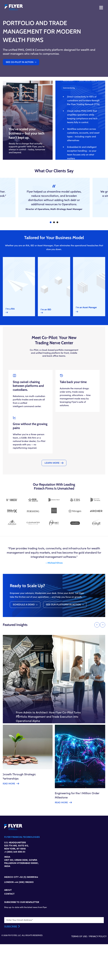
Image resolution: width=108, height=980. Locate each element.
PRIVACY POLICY (98, 972)
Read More (9, 817)
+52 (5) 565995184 (29, 912)
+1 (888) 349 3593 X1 (15, 887)
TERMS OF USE (79, 972)
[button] (86, 154)
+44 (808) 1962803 (24, 917)
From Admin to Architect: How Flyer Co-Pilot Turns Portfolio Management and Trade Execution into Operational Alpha (48, 748)
